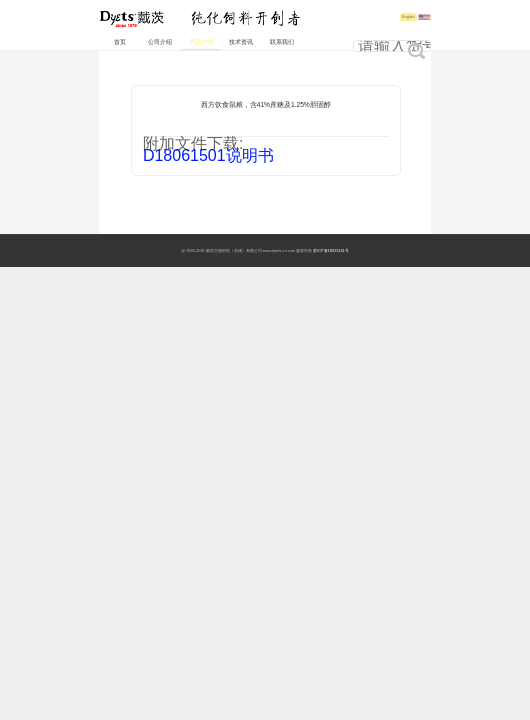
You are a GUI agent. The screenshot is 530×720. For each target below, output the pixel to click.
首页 (120, 42)
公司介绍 (160, 42)
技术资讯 (241, 42)
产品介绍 (201, 42)
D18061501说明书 (208, 155)
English (408, 17)
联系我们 (282, 42)
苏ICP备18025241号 (331, 251)
